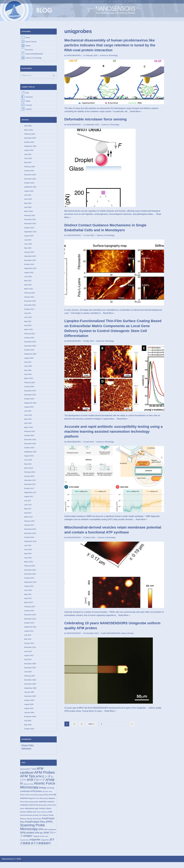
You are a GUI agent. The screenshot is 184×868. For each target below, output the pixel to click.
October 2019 (29, 401)
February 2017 (30, 525)
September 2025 (30, 147)
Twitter (28, 101)
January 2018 (29, 479)
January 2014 (29, 648)
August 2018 (29, 459)
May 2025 (28, 163)
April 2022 (28, 286)
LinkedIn (29, 110)
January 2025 (29, 171)
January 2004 (29, 717)
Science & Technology (34, 58)
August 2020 (29, 360)
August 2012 (29, 660)
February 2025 (30, 167)
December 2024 (30, 176)
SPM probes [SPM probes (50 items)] (27, 838)
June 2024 (28, 200)
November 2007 (30, 672)
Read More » (137, 112)
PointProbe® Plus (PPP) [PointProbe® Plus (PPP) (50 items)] (39, 828)
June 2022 (28, 278)
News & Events (31, 42)
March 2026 (29, 130)
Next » (91, 725)
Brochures (29, 50)
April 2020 (28, 377)
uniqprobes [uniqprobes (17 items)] (45, 846)
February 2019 (30, 434)
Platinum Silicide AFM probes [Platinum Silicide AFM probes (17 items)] (31, 824)
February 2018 (30, 475)
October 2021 (29, 311)
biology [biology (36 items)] (42, 793)
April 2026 (28, 126)
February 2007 (30, 681)
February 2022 (30, 295)
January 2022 (29, 299)
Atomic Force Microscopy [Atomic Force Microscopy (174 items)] (38, 791)
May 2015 (28, 598)
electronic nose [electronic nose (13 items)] (47, 797)
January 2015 (29, 615)
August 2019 (29, 410)
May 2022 (28, 282)
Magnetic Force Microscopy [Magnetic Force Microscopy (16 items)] (38, 804)
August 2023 (29, 237)
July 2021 (28, 315)
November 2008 (30, 668)
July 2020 (28, 364)
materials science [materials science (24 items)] (28, 810)
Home (28, 38)
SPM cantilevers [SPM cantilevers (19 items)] (50, 835)
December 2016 (30, 533)
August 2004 (29, 713)
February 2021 (30, 336)
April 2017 (28, 516)
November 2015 (30, 578)
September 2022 (30, 270)
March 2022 (29, 291)
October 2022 (29, 266)
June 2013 (28, 656)
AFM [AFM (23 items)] (34, 774)
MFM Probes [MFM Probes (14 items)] (37, 818)
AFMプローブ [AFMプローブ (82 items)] (36, 785)
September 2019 (30, 405)
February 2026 (30, 134)
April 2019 (28, 426)
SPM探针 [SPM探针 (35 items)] (28, 842)
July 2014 (28, 639)
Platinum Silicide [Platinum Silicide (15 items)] (48, 821)
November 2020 (30, 348)
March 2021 (29, 332)
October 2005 (29, 705)
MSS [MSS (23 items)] (50, 817)
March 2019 (29, 430)
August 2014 (29, 635)
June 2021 (28, 319)
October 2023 (29, 229)
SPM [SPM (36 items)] (41, 835)
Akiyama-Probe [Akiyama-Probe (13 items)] (28, 789)
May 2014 (28, 644)
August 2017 (29, 500)
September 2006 (30, 693)
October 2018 (29, 451)
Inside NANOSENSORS (34, 54)
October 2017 (29, 492)
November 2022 (30, 262)
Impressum (26, 754)
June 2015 (28, 594)
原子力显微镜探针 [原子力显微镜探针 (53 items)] (41, 849)
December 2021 (30, 303)
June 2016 (28, 553)
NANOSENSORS (74, 55)
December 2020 (30, 344)
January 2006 (29, 697)
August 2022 (29, 274)
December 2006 (30, 685)
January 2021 (29, 340)
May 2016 (28, 557)
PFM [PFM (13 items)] (40, 821)
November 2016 (30, 537)
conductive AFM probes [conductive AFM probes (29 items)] (31, 797)
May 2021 (28, 323)
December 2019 (30, 393)
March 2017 (29, 520)
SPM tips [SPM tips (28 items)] (39, 839)
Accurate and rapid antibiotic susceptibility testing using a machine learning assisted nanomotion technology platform (114, 432)
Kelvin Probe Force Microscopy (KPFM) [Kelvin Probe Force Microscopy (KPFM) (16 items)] (34, 800)
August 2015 (29, 590)
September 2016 (30, 545)
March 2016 (29, 566)
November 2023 (30, 225)
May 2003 (28, 730)
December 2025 (30, 139)
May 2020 (28, 373)
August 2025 (29, 151)
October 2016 (29, 541)
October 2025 (29, 143)
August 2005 (29, 709)
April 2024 (28, 208)
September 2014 (30, 631)
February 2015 (30, 611)
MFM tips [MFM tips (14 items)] (45, 818)
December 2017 (30, 484)
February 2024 (30, 217)
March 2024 (29, 212)
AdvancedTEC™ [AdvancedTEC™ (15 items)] (26, 774)
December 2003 (30, 722)
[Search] (38, 76)
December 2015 (30, 574)
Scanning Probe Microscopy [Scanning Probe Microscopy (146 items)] (33, 833)
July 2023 (28, 241)
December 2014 (30, 619)
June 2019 (28, 418)
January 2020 (29, 389)
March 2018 (29, 471)
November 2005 (30, 701)
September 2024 (30, 188)
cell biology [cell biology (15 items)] (51, 793)
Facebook (29, 97)
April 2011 (28, 664)
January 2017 (29, 529)
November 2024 (30, 180)
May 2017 (28, 512)
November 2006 (30, 689)
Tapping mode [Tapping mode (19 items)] (39, 842)
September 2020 (30, 356)
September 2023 (30, 233)
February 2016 (30, 570)
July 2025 (28, 155)
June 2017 (28, 508)
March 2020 (29, 381)
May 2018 (28, 467)
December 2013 (30, 652)
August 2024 (29, 192)
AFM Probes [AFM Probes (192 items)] (45, 778)
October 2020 (29, 352)
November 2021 (30, 307)
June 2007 (28, 676)
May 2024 (28, 204)
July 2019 (28, 414)
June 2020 (28, 369)
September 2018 (30, 455)
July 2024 (28, 196)
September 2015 (30, 586)
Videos (28, 46)
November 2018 (30, 446)
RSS (27, 93)
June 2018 (28, 463)
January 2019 (29, 438)
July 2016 (28, 549)
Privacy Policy (28, 750)
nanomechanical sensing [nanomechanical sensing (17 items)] (29, 821)
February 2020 (30, 385)
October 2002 (29, 734)
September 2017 (30, 496)
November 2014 (30, 623)
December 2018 (30, 442)
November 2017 (30, 488)
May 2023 (28, 249)
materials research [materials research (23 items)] (47, 807)
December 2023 (30, 221)
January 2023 (29, 253)
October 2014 (29, 627)
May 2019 (28, 422)
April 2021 (28, 327)
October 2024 (29, 184)
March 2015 (29, 607)
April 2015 (28, 603)
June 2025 (28, 159)
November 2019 (30, 397)
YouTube (29, 105)
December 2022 (30, 258)
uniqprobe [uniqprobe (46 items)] (35, 845)
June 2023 (28, 245)
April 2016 (28, 561)
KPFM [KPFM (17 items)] (51, 800)
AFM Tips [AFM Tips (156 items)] (28, 782)
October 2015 (29, 582)
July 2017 (28, 504)
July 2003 (28, 726)
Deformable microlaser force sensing (96, 119)
